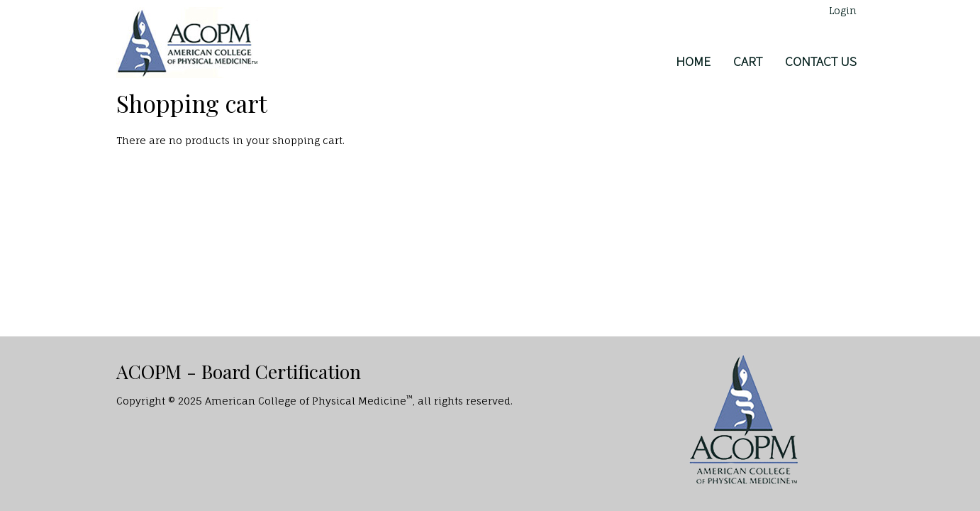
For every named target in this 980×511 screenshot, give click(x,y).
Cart (748, 61)
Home (693, 61)
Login (843, 10)
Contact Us (821, 61)
